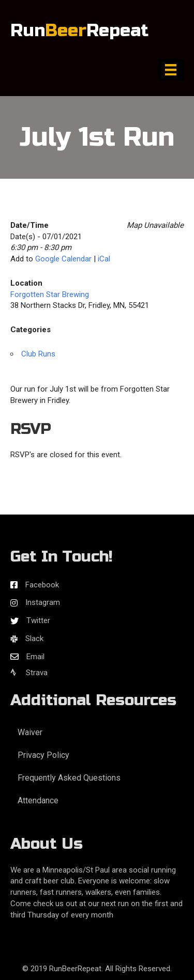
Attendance (38, 800)
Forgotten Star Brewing (50, 294)
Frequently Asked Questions (69, 778)
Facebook (42, 585)
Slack (34, 639)
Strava (29, 673)
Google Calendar (63, 259)
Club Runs (38, 354)
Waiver (30, 732)
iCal (104, 259)
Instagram (43, 602)
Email (35, 657)
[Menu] (171, 70)
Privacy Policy (43, 755)
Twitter (38, 620)
